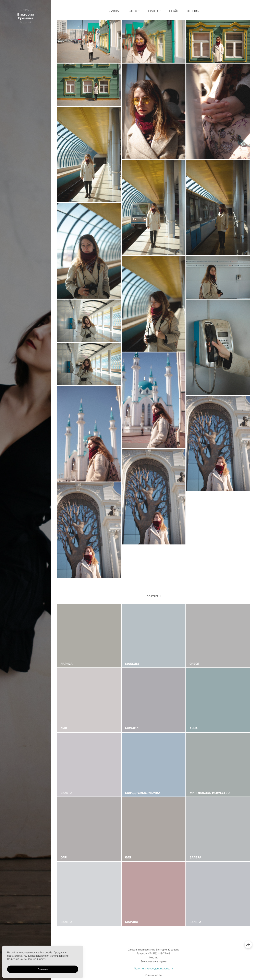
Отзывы (193, 11)
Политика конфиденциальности (154, 968)
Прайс (174, 11)
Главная (114, 11)
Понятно (43, 969)
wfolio (158, 975)
